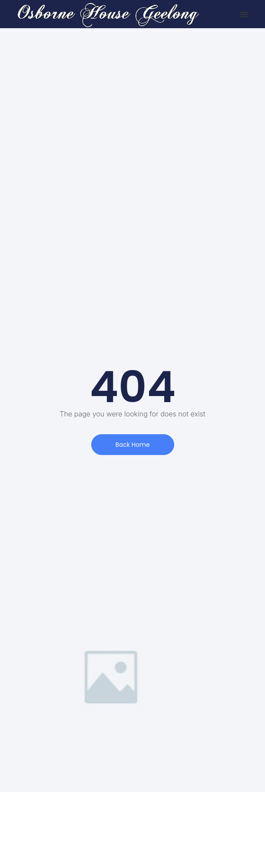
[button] (244, 14)
